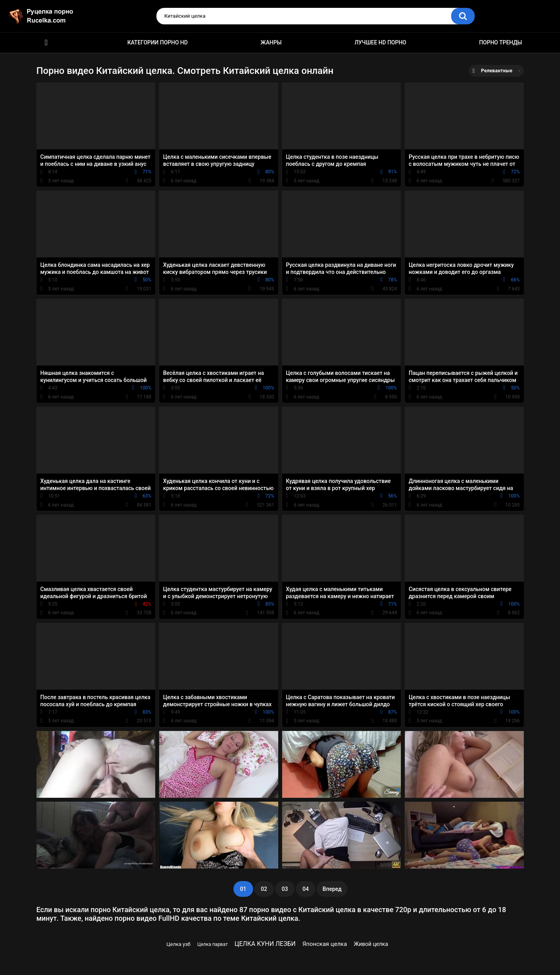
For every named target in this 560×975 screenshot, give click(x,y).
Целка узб (179, 944)
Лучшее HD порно (380, 42)
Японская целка (325, 944)
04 (306, 889)
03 (285, 889)
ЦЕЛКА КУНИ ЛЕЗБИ (265, 944)
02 (264, 889)
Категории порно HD (158, 42)
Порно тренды (500, 42)
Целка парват (212, 944)
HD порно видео (46, 43)
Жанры (271, 42)
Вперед (332, 889)
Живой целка (371, 944)
